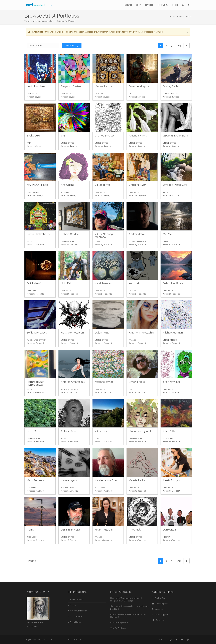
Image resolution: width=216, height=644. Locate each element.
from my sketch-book (35, 622)
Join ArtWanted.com (78, 611)
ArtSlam (53, 640)
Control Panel (75, 622)
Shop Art (73, 605)
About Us (158, 609)
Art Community (76, 617)
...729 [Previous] (179, 46)
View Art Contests (118, 628)
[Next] (187, 46)
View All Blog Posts (119, 623)
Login (175, 5)
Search (72, 46)
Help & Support (160, 615)
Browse (128, 5)
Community (163, 5)
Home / (173, 17)
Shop (139, 5)
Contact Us (158, 620)
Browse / (181, 17)
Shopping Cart (160, 604)
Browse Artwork (77, 600)
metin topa (33, 626)
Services (149, 5)
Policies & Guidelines (76, 640)
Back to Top (158, 598)
